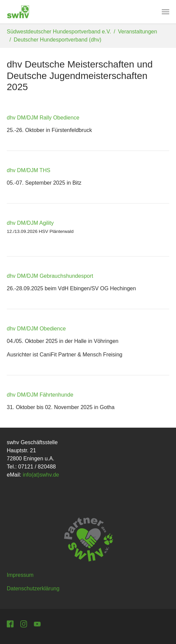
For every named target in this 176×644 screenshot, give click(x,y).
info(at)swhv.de (41, 475)
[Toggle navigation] (166, 12)
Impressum (20, 575)
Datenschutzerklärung (33, 588)
